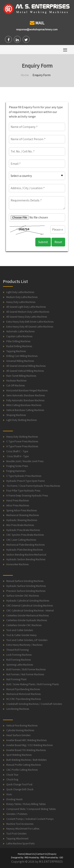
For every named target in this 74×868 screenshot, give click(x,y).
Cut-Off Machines (15, 385)
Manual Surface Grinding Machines (25, 581)
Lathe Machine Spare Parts (20, 843)
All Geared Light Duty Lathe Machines (26, 307)
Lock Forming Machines (19, 655)
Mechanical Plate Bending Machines (25, 545)
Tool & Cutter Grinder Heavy (21, 635)
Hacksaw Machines (16, 380)
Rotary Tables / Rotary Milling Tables (26, 804)
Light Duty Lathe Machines (20, 292)
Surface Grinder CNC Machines (23, 595)
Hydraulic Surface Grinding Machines (26, 586)
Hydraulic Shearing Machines (22, 520)
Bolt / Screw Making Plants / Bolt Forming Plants (33, 684)
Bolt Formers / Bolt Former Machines (26, 669)
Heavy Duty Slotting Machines (22, 436)
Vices (9, 794)
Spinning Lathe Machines (20, 664)
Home (25, 75)
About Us (30, 854)
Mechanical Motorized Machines (23, 694)
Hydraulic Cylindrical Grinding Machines (28, 600)
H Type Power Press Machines (22, 446)
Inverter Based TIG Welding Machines (26, 750)
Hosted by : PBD (37, 857)
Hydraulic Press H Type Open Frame (25, 481)
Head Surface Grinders (18, 735)
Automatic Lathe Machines (20, 331)
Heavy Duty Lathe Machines (21, 302)
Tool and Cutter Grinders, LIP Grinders (27, 640)
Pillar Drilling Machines (18, 341)
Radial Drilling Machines (19, 346)
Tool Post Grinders (16, 833)
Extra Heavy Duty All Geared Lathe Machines (30, 326)
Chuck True (12, 775)
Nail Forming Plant (16, 679)
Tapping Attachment (17, 838)
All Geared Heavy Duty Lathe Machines (27, 317)
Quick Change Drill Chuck (20, 789)
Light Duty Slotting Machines (22, 420)
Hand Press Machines (18, 500)
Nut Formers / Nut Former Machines (25, 674)
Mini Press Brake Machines (20, 525)
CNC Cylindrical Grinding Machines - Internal (30, 610)
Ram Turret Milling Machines (21, 376)
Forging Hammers (16, 471)
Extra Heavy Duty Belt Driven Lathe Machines (30, 321)
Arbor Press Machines (18, 505)
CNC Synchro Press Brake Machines (25, 535)
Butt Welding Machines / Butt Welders (26, 760)
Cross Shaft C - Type (17, 451)
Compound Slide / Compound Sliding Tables (31, 809)
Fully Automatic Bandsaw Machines (25, 400)
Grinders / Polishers (17, 814)
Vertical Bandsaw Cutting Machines (25, 410)
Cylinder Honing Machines (20, 730)
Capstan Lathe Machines (19, 336)
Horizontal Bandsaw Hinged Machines (27, 390)
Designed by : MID (20, 857)
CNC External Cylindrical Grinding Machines (30, 605)
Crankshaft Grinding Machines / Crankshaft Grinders (34, 704)
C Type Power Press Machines (22, 441)
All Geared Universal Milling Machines (26, 366)
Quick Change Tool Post (19, 784)
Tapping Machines (16, 351)
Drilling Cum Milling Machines (22, 356)
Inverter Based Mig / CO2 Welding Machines (30, 745)
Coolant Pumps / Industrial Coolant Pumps (30, 819)
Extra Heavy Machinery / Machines (24, 645)
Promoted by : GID (54, 857)
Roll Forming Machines (19, 660)
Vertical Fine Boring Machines (22, 725)
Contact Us (42, 854)
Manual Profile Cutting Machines (24, 765)
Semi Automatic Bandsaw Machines (26, 395)
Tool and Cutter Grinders (20, 630)
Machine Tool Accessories (20, 824)
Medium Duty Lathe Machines (22, 297)
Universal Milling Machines (20, 361)
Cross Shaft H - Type (17, 456)
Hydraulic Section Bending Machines (26, 559)
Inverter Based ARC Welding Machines (26, 740)
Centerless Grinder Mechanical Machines (28, 615)
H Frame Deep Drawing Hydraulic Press (27, 495)
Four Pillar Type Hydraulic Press (23, 490)
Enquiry (52, 854)
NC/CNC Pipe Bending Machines (24, 699)
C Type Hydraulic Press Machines (24, 476)
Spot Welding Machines (19, 755)
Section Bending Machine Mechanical (26, 554)
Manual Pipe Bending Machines (23, 689)
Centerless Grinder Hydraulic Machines (27, 620)
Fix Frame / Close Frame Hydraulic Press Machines (33, 486)
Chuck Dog (12, 779)
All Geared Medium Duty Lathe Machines (28, 312)
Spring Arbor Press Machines (22, 510)
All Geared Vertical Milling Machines (25, 371)
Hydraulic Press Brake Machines (23, 530)
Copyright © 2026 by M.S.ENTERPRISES (37, 861)
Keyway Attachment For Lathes (23, 828)
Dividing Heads (14, 799)
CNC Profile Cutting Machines (22, 770)
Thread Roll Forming (17, 650)
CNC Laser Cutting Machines (21, 540)
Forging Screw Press (17, 466)
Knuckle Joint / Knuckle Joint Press (25, 461)
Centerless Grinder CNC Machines (24, 625)
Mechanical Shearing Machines (23, 515)
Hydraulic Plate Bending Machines (25, 549)
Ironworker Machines (17, 564)
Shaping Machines (16, 415)
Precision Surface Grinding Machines (26, 591)
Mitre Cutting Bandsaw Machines (24, 405)
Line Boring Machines (18, 709)
